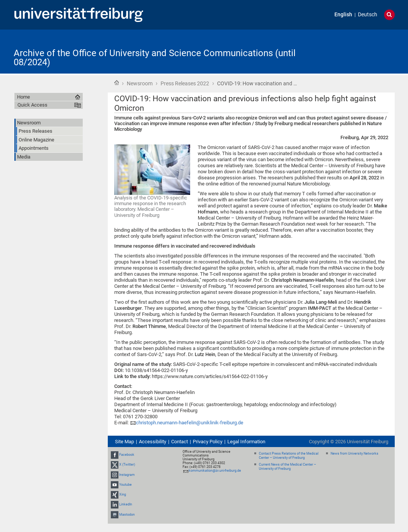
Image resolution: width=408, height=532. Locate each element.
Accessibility (153, 442)
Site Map (124, 442)
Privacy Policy (208, 442)
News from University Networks (354, 454)
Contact (180, 442)
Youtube (125, 485)
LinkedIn (126, 504)
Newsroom (140, 83)
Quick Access (32, 105)
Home (117, 83)
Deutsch (368, 15)
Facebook (127, 455)
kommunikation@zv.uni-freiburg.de (215, 471)
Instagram (127, 475)
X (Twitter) (127, 465)
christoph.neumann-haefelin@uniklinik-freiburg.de (190, 423)
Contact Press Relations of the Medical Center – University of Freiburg (289, 456)
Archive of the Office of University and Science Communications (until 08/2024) (155, 58)
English (343, 15)
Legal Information (246, 442)
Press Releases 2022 (185, 83)
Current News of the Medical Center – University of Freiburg (287, 467)
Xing (123, 494)
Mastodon (127, 515)
